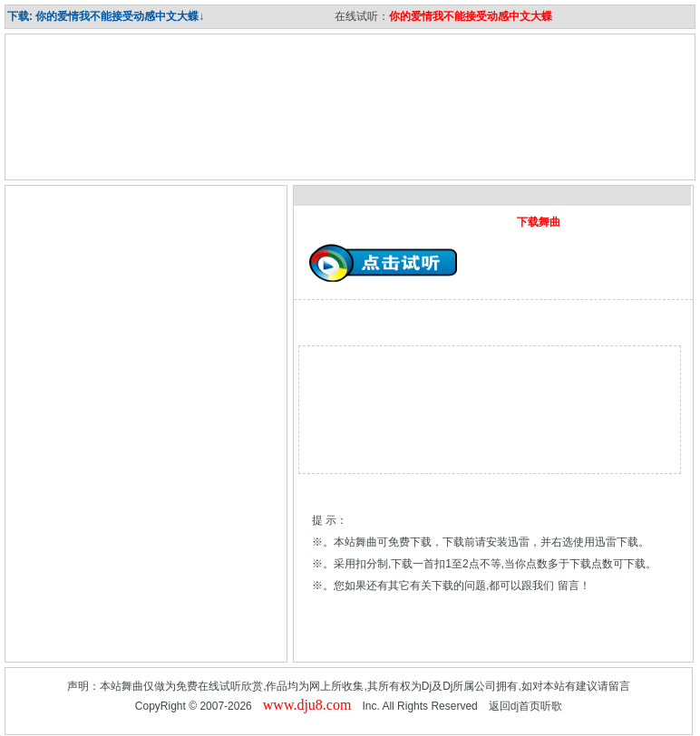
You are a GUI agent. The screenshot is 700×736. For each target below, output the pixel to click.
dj (515, 706)
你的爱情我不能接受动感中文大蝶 (471, 16)
